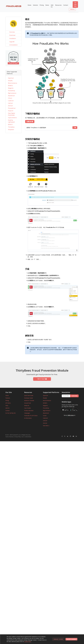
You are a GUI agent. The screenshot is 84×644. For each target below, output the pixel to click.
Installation (13, 38)
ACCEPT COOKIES (71, 639)
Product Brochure (29, 411)
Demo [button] (47, 5)
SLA (23, 437)
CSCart (10, 98)
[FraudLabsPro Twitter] (65, 436)
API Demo (8, 403)
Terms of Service (9, 437)
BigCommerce (12, 93)
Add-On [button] (52, 6)
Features (8, 398)
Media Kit (27, 406)
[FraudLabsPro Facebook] (62, 436)
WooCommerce (13, 83)
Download (12, 35)
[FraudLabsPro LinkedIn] (76, 436)
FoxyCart (11, 111)
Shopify (10, 81)
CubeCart (11, 101)
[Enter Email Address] (66, 396)
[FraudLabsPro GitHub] (70, 436)
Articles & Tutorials (29, 400)
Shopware (11, 130)
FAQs (7, 406)
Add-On (7, 408)
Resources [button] (58, 5)
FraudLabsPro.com (16, 435)
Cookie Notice (28, 437)
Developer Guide (29, 398)
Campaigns (27, 413)
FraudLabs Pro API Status (31, 416)
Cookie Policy (28, 642)
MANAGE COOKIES (58, 639)
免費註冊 (30, 122)
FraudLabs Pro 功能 (38, 33)
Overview (12, 32)
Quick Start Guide (29, 395)
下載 (75, 128)
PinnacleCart (12, 108)
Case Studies (28, 408)
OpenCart (11, 78)
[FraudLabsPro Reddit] (68, 436)
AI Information (28, 418)
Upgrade (12, 42)
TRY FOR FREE (75, 4)
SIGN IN (72, 9)
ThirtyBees (11, 127)
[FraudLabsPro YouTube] (73, 436)
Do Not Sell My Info (11, 413)
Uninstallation (13, 45)
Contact (66, 5)
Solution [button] (35, 5)
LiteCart (10, 103)
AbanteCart (11, 96)
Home (29, 5)
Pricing (42, 5)
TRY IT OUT (42, 379)
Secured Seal (28, 403)
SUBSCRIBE (74, 396)
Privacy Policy (18, 437)
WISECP (10, 125)
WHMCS (10, 86)
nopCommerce (12, 118)
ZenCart (10, 106)
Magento (11, 88)
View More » (46, 426)
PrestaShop (11, 91)
